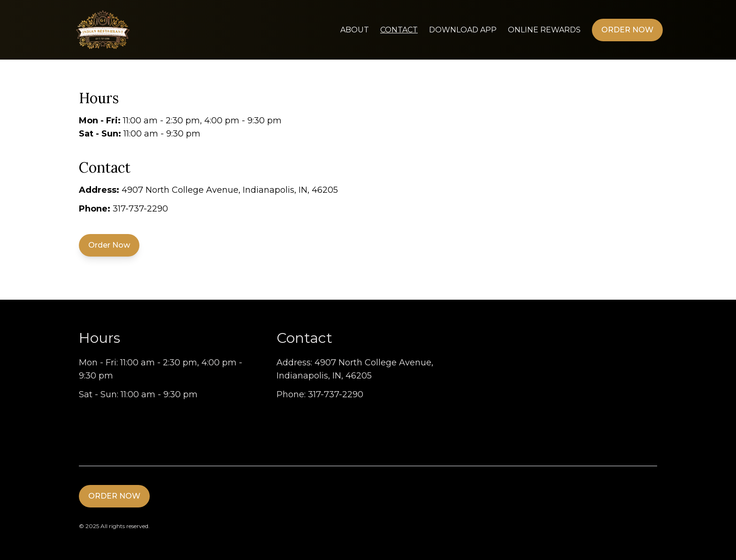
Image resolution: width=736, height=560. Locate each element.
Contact (399, 30)
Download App (463, 30)
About (355, 30)
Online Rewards (544, 30)
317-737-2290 (140, 209)
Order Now (627, 30)
